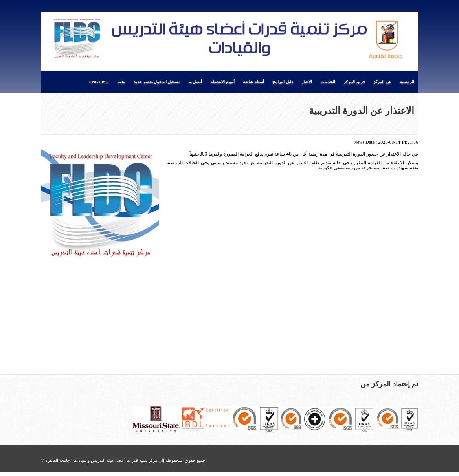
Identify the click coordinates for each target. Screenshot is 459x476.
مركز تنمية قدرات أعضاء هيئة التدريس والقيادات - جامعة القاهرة (101, 460)
